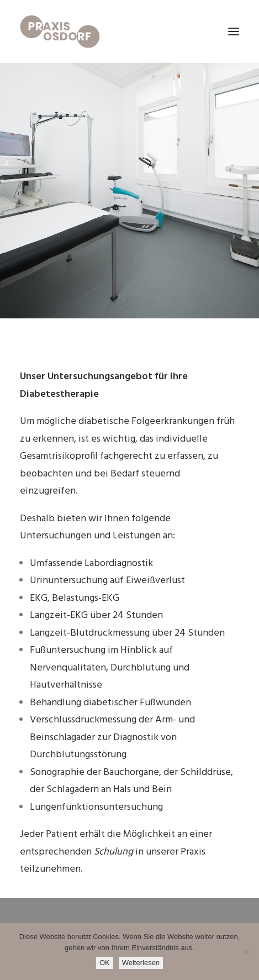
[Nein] (245, 952)
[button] (234, 32)
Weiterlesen (141, 963)
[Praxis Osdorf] (60, 32)
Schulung (113, 852)
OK (105, 963)
